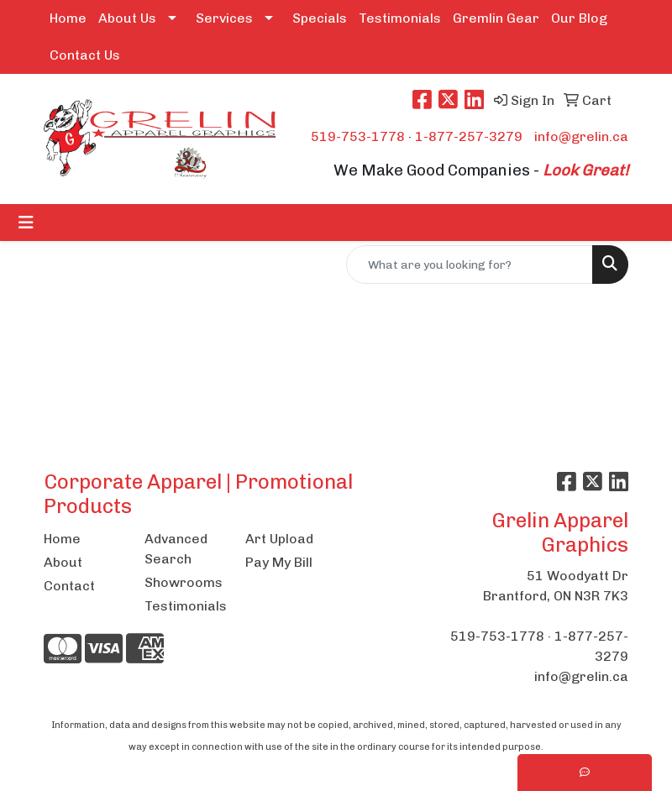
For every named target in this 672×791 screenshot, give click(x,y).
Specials (320, 18)
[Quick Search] (470, 265)
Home (68, 18)
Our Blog (579, 18)
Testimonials (400, 18)
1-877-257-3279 (469, 136)
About (63, 562)
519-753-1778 (358, 136)
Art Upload (279, 539)
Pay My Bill (279, 562)
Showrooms (184, 582)
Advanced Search (176, 549)
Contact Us (85, 55)
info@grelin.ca (581, 136)
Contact (69, 586)
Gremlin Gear (496, 18)
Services (224, 18)
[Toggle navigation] (26, 223)
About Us (127, 18)
